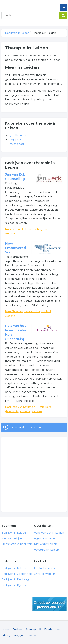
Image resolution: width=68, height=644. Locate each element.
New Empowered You (16, 248)
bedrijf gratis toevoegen (26, 427)
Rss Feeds (46, 629)
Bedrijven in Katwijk (14, 568)
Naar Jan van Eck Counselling (24, 229)
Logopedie (16, 140)
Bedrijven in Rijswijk (14, 585)
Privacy (6, 635)
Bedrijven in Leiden (28, 4)
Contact (33, 635)
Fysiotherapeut (18, 135)
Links (59, 629)
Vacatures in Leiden (47, 550)
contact (49, 229)
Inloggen (19, 635)
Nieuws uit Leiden (46, 544)
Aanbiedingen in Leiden (49, 533)
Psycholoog (16, 144)
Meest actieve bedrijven (17, 544)
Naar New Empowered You (22, 311)
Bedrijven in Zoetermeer (17, 574)
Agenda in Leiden (45, 538)
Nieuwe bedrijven (13, 538)
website (10, 233)
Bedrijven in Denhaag (15, 579)
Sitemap (31, 629)
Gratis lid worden (45, 574)
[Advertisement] (34, 474)
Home (5, 629)
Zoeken (17, 629)
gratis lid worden (50, 604)
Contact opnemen (46, 568)
